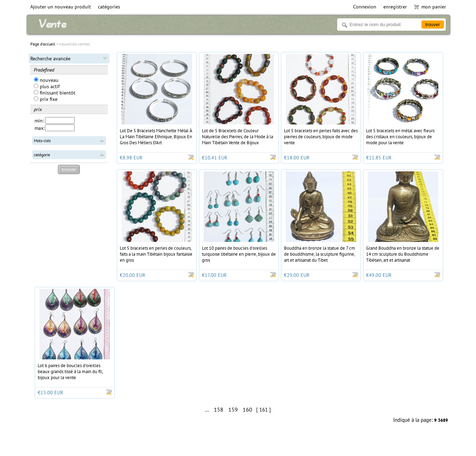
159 (233, 409)
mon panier (430, 7)
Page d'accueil (43, 44)
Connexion (365, 7)
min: (39, 121)
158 (219, 409)
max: (39, 128)
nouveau (46, 80)
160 (248, 409)
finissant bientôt (55, 93)
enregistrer (395, 7)
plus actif (47, 86)
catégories (109, 7)
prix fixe (46, 99)
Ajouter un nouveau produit (61, 7)
